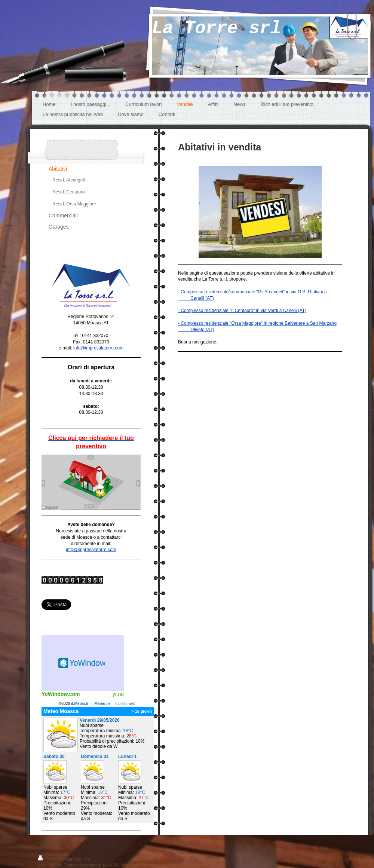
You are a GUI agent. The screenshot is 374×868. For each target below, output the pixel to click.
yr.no (118, 694)
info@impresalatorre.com (98, 348)
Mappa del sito (77, 859)
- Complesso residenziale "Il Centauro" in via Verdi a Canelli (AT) (242, 311)
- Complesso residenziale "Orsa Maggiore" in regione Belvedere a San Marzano (257, 323)
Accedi (355, 858)
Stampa (49, 859)
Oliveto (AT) (196, 330)
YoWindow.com (61, 694)
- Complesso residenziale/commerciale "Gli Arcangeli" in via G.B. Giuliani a (252, 292)
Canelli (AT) (196, 298)
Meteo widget (83, 663)
